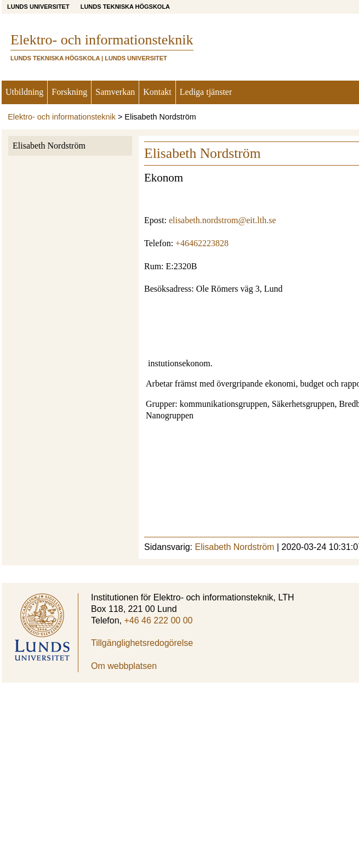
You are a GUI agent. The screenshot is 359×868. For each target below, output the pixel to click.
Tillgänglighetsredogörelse (142, 643)
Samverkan (115, 92)
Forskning (69, 92)
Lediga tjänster (206, 92)
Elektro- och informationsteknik (62, 117)
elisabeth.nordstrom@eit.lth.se (223, 220)
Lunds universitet (38, 7)
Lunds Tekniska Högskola (125, 7)
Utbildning (24, 92)
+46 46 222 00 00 (158, 620)
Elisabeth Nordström (49, 146)
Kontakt (157, 92)
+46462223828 (202, 243)
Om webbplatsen (124, 666)
